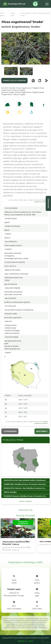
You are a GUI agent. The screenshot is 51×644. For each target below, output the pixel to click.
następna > (42, 431)
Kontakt (21, 641)
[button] (11, 71)
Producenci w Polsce (13, 440)
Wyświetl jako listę (25, 510)
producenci (48, 203)
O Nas (31, 641)
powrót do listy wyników (14, 81)
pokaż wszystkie (25, 501)
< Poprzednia (10, 431)
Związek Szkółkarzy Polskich (41, 201)
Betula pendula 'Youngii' (14, 596)
